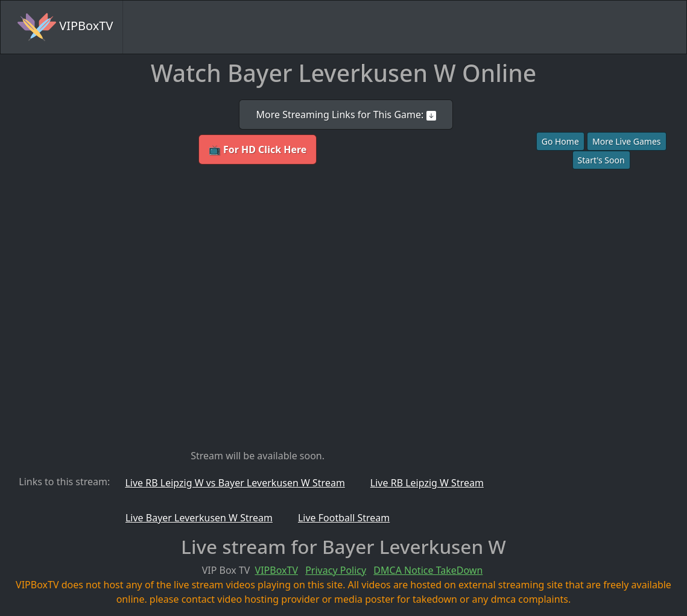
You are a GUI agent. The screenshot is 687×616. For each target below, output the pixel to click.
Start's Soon (601, 160)
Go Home (560, 141)
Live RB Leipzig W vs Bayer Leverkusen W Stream (235, 483)
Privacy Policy (336, 570)
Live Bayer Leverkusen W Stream (199, 518)
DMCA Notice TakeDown (428, 570)
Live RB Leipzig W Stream (427, 483)
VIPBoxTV (65, 27)
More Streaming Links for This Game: (346, 115)
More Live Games (627, 141)
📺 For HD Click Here (258, 149)
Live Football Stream (344, 518)
